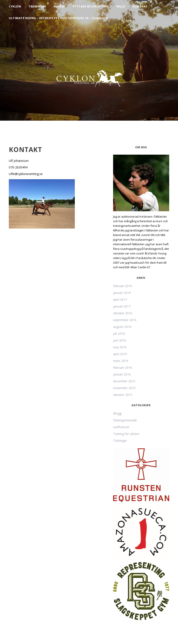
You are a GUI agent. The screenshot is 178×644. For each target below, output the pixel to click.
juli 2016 (119, 334)
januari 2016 (122, 374)
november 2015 (124, 388)
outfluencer (121, 427)
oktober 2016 (123, 313)
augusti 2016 (122, 327)
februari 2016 (123, 368)
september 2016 (125, 320)
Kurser (59, 6)
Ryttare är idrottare (91, 6)
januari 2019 (122, 293)
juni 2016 (120, 340)
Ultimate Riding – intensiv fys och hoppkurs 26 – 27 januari (59, 18)
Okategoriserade (125, 420)
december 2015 (124, 381)
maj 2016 (120, 347)
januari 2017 (122, 306)
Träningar (37, 6)
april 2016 (120, 354)
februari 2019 (123, 286)
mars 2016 (121, 361)
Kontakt (140, 6)
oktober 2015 (123, 395)
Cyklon (15, 6)
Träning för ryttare (126, 434)
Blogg (117, 413)
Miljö (121, 6)
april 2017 (120, 300)
